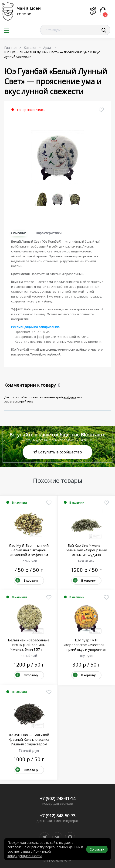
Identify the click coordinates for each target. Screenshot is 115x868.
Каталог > (33, 48)
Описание (19, 233)
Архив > (51, 48)
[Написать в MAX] (70, 837)
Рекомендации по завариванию (35, 327)
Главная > (14, 48)
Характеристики (49, 233)
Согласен (97, 849)
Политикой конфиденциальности (29, 854)
